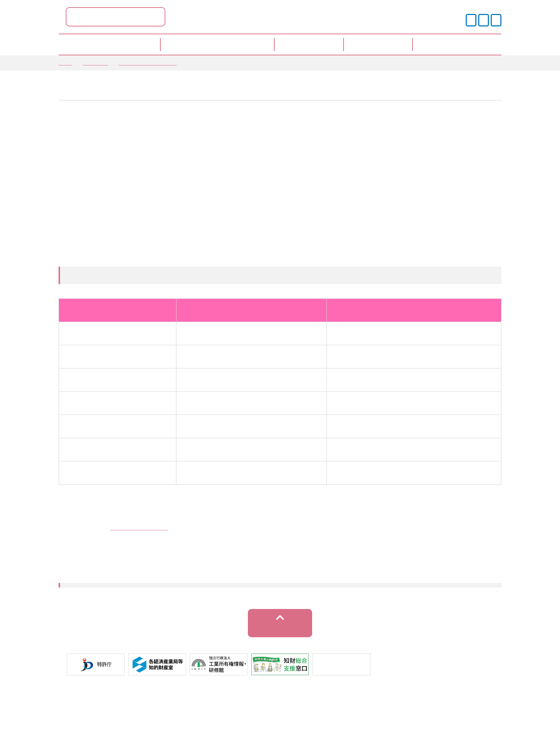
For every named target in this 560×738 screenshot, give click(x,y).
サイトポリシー (168, 713)
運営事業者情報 (294, 713)
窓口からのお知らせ (148, 63)
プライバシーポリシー (231, 713)
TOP (65, 63)
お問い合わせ (395, 713)
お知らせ (95, 63)
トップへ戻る (280, 645)
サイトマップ (346, 713)
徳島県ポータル (187, 17)
